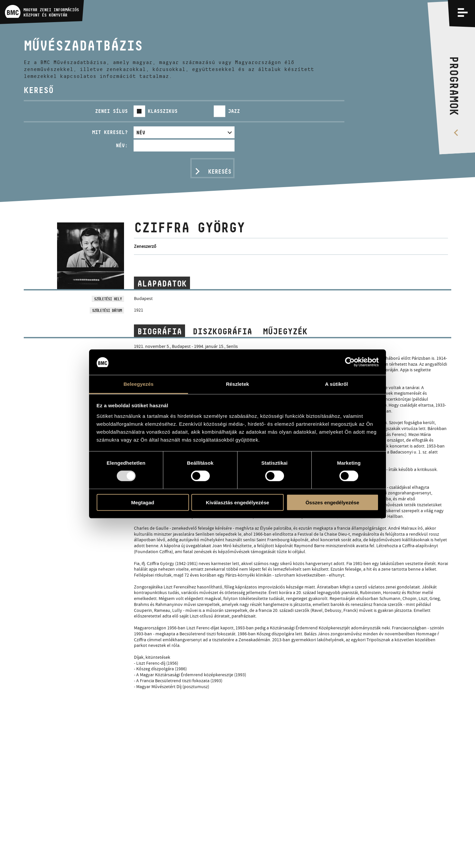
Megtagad (142, 502)
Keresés (220, 172)
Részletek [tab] (237, 384)
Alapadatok (162, 283)
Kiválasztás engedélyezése (237, 502)
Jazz (234, 111)
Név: (122, 145)
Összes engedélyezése (332, 502)
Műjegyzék (285, 331)
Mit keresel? (110, 132)
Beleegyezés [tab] (138, 384)
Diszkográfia (222, 331)
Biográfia (159, 331)
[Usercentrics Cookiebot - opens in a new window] (350, 362)
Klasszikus (163, 111)
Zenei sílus (111, 111)
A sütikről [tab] (336, 384)
